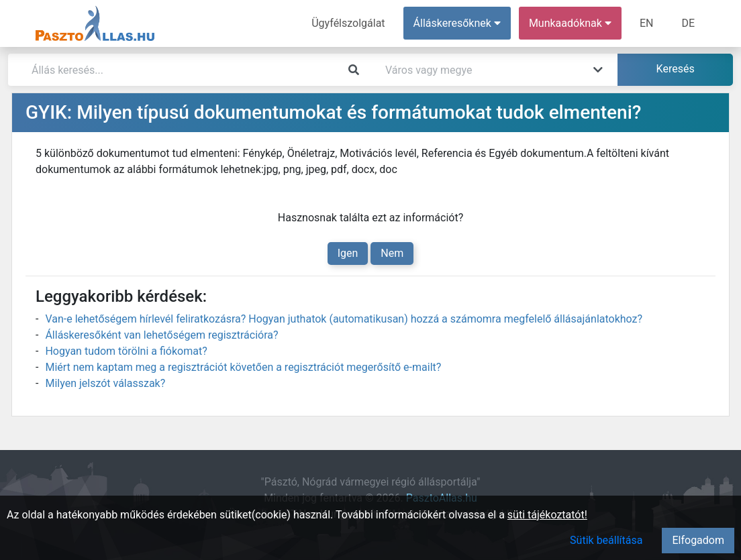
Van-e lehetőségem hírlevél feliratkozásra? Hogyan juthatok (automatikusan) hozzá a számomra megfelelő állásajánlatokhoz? (344, 319)
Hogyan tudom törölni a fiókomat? (126, 351)
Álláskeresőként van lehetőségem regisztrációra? (161, 335)
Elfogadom (698, 540)
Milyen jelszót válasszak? (105, 383)
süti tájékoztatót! (547, 515)
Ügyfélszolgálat (348, 23)
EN (647, 23)
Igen (348, 253)
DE (688, 23)
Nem (392, 253)
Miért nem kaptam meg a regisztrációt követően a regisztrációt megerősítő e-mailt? (243, 367)
